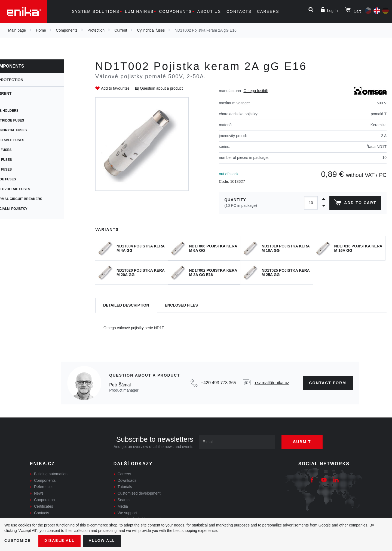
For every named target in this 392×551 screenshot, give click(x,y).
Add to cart (355, 204)
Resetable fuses (27, 140)
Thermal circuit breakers (36, 199)
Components (175, 11)
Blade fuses (22, 179)
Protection (96, 30)
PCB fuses (20, 150)
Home (41, 30)
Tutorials (125, 487)
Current (121, 30)
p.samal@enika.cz (271, 383)
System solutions (96, 11)
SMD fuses (20, 160)
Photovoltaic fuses (30, 189)
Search (124, 500)
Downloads (127, 480)
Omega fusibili (255, 91)
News (39, 493)
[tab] (126, 305)
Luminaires (139, 11)
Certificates (44, 506)
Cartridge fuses (27, 120)
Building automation (51, 474)
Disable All (61, 540)
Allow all (104, 540)
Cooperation (44, 500)
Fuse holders (24, 111)
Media (123, 506)
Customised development (139, 493)
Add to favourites (115, 88)
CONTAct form (328, 383)
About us (209, 11)
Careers (268, 11)
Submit (304, 442)
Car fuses (20, 169)
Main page (17, 30)
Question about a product (161, 88)
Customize (18, 540)
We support (127, 513)
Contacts (239, 11)
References (44, 487)
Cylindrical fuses (151, 30)
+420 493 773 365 (218, 383)
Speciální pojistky (28, 209)
